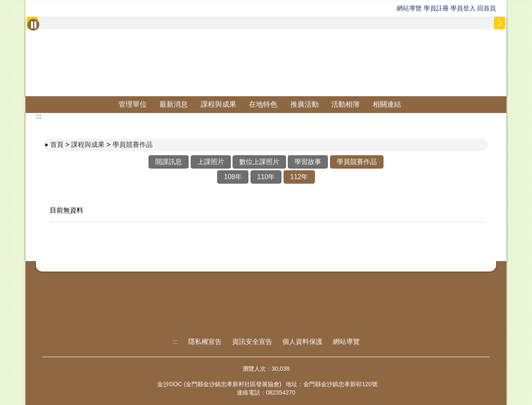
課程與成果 (219, 104)
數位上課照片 (259, 162)
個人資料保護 (302, 342)
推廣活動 (304, 104)
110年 (266, 177)
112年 (299, 177)
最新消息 (174, 104)
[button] (500, 23)
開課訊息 (169, 162)
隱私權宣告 (205, 342)
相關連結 (387, 104)
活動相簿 (345, 104)
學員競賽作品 (133, 145)
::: (39, 116)
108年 (233, 177)
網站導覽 (409, 8)
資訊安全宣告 (252, 342)
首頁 (57, 145)
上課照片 (211, 162)
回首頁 (487, 8)
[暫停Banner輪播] (33, 25)
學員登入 (463, 8)
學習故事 (308, 162)
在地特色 (263, 104)
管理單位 (133, 104)
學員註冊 (436, 8)
